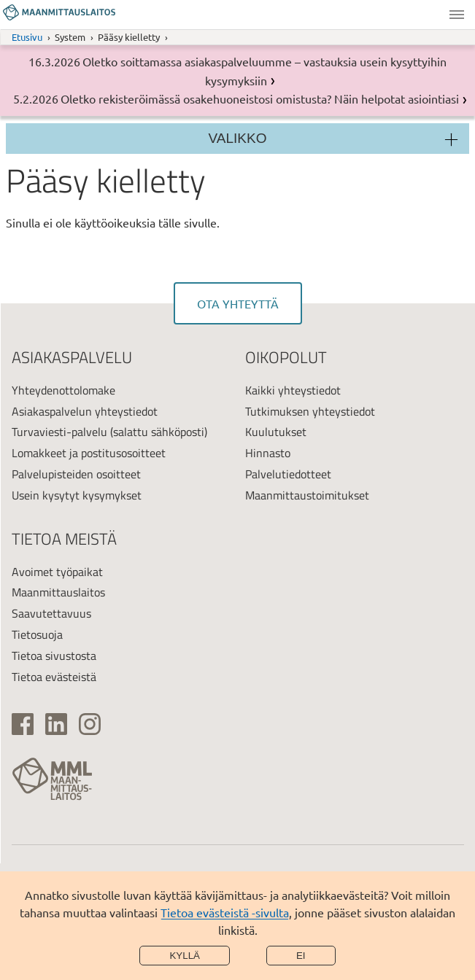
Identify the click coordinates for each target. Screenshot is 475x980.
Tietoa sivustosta (54, 656)
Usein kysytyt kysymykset (77, 495)
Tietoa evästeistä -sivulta (225, 912)
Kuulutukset (276, 432)
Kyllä (185, 956)
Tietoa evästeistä (54, 677)
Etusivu (27, 37)
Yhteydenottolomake (63, 390)
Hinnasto (268, 453)
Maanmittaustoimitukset (307, 495)
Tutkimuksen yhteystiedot (310, 411)
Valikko (457, 15)
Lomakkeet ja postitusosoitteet (89, 453)
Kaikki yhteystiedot (293, 390)
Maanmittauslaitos (58, 592)
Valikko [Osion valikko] (238, 138)
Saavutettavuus (51, 613)
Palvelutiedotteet (288, 474)
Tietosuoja (37, 634)
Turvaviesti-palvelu (59, 432)
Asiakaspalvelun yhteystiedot (85, 411)
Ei (301, 956)
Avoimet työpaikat (57, 572)
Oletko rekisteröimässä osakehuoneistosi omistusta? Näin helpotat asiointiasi (260, 98)
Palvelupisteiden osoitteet (76, 474)
